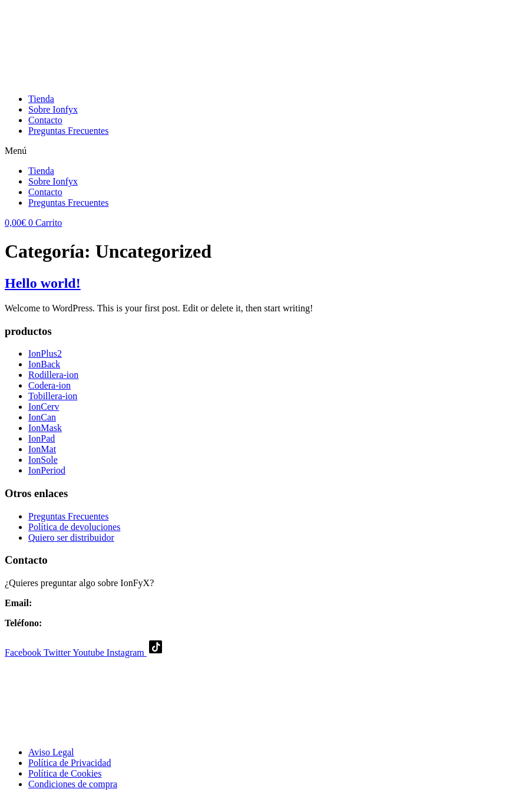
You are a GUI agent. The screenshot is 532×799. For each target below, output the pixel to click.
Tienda (41, 99)
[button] (266, 151)
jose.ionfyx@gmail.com (80, 603)
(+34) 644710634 (77, 623)
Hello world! (43, 283)
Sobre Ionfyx (53, 109)
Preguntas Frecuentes (68, 131)
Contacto (45, 120)
